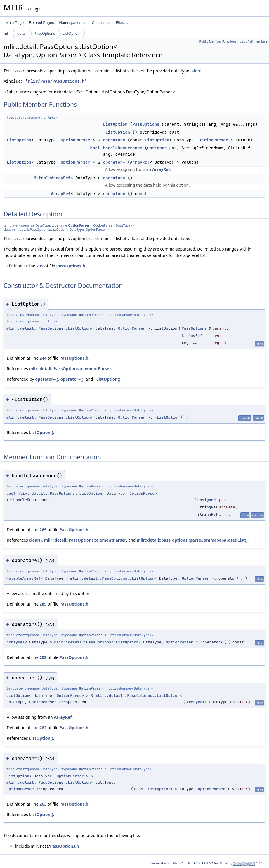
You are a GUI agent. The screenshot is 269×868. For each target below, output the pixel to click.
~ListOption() (107, 379)
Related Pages (41, 23)
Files (122, 23)
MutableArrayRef (52, 178)
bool (95, 148)
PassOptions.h (71, 266)
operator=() (47, 379)
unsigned (157, 148)
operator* (114, 178)
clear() (35, 540)
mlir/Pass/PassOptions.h (56, 81)
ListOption (71, 33)
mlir (7, 33)
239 (40, 266)
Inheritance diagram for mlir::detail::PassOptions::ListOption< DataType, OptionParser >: (90, 92)
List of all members (254, 41)
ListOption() (41, 432)
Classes (101, 23)
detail (22, 33)
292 (43, 657)
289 (43, 604)
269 (43, 530)
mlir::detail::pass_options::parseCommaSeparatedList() (192, 540)
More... (198, 71)
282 (43, 728)
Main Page (15, 23)
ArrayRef (140, 162)
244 (43, 358)
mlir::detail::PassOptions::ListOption (49, 328)
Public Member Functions (218, 41)
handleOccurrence (123, 148)
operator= (114, 140)
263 (43, 804)
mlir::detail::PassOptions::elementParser (70, 369)
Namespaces (72, 23)
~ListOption (117, 132)
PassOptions (44, 33)
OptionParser (76, 140)
